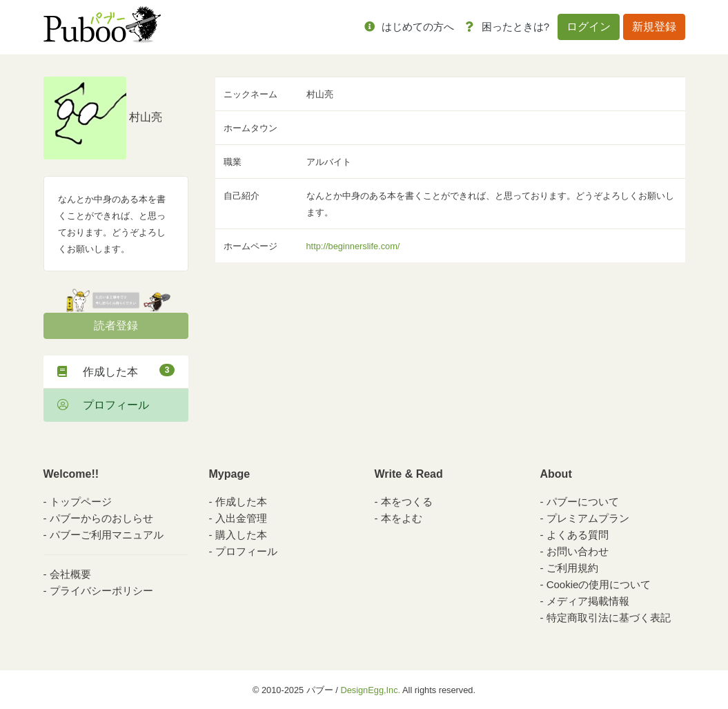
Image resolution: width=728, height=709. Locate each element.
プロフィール (103, 405)
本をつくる (407, 502)
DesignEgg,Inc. (370, 690)
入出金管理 (241, 518)
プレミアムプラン (588, 518)
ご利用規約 (572, 568)
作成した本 (116, 371)
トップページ (81, 502)
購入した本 (241, 535)
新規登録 (654, 27)
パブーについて (583, 502)
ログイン (589, 27)
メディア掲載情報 (588, 601)
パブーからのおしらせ (101, 518)
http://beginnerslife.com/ (353, 246)
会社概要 (70, 574)
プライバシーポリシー (101, 591)
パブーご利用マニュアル (107, 535)
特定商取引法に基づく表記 (609, 618)
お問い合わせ (578, 551)
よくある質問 (578, 535)
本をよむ (402, 518)
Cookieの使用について (599, 584)
